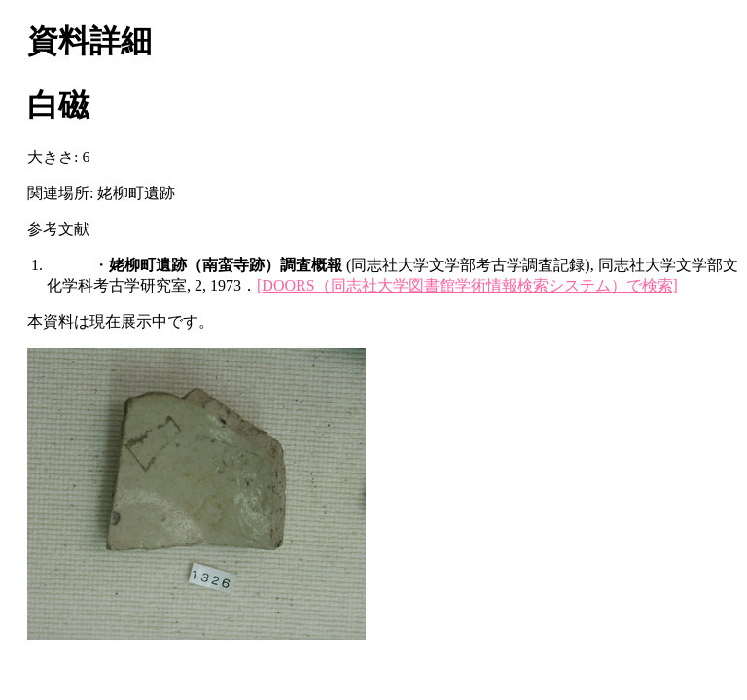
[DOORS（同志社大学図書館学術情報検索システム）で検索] (467, 285)
